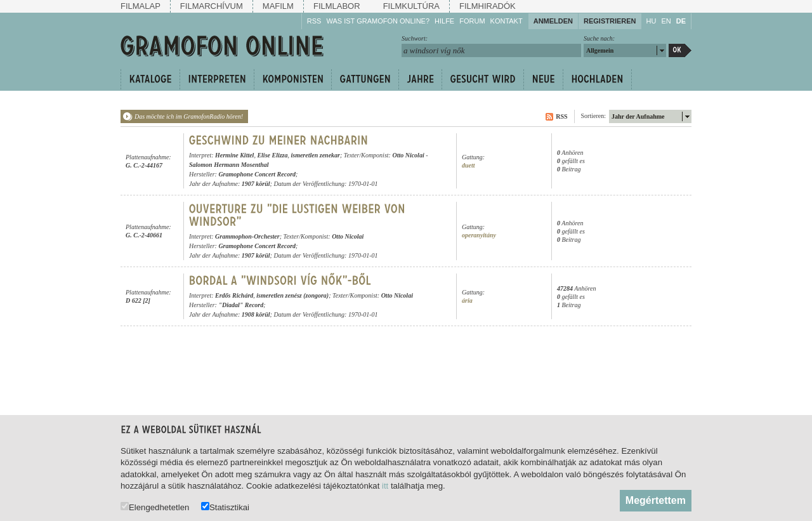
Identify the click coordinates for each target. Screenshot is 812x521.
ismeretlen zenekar (315, 155)
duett (468, 165)
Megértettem (656, 500)
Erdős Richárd (234, 295)
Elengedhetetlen (155, 507)
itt (385, 486)
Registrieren (610, 21)
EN (666, 21)
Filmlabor (337, 6)
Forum (472, 21)
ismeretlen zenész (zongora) (292, 295)
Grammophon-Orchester (247, 236)
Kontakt (507, 21)
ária (467, 300)
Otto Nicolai (408, 155)
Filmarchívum (212, 6)
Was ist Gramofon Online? (378, 21)
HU (652, 21)
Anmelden (553, 21)
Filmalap (141, 6)
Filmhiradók (488, 6)
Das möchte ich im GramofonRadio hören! (189, 116)
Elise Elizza (272, 155)
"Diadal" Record (241, 305)
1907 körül (256, 184)
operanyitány (479, 235)
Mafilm (278, 6)
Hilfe (444, 21)
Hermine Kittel (234, 155)
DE (681, 21)
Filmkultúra (411, 6)
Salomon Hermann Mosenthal (229, 165)
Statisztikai (225, 507)
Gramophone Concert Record (257, 174)
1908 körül (256, 314)
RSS (314, 21)
